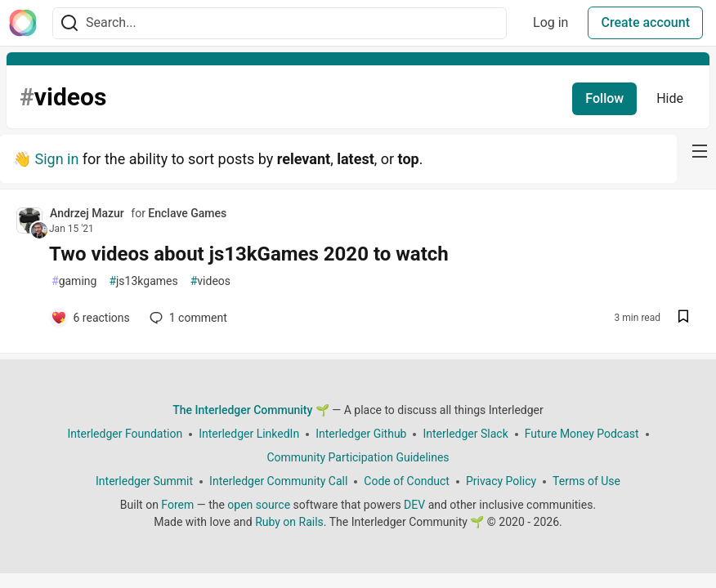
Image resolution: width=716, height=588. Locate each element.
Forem (177, 505)
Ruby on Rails (289, 522)
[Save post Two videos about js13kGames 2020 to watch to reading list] (683, 318)
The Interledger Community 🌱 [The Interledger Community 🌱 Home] (251, 410)
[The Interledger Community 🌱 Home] (23, 23)
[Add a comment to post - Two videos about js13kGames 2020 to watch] (90, 318)
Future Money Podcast (582, 434)
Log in (550, 22)
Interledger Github (361, 434)
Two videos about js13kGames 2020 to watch (249, 254)
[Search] (69, 23)
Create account (645, 22)
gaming (74, 281)
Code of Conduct (407, 481)
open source (259, 505)
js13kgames (143, 281)
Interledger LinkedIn (249, 434)
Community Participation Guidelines (358, 457)
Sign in (56, 159)
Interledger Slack (465, 434)
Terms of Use (586, 481)
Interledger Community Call (278, 481)
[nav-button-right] (700, 151)
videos (210, 281)
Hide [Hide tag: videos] (670, 98)
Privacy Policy (501, 481)
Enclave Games (187, 213)
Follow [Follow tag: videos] (604, 98)
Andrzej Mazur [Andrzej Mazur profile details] (87, 213)
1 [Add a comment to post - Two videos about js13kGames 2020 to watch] (187, 318)
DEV (414, 505)
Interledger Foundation (125, 434)
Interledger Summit (144, 481)
